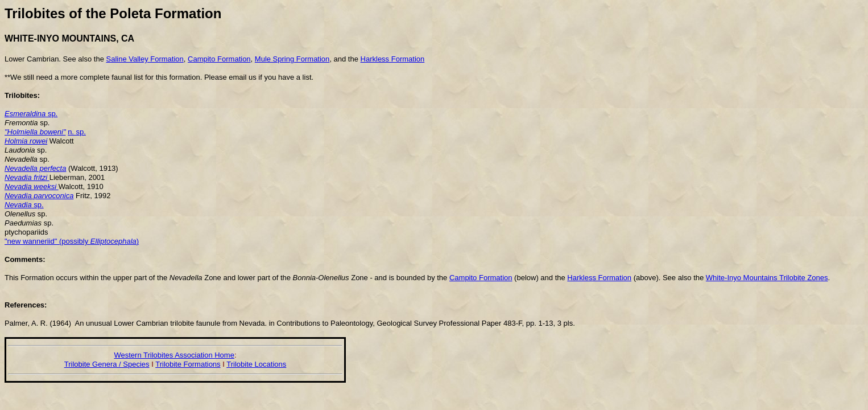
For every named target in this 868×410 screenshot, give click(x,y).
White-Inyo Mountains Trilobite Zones (767, 278)
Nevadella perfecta (35, 168)
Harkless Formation (393, 59)
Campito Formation (219, 59)
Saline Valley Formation (144, 59)
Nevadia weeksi (32, 186)
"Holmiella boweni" (35, 132)
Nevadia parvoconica (39, 196)
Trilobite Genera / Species (107, 364)
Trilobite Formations (188, 364)
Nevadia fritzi (27, 177)
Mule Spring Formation (292, 59)
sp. (31, 114)
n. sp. (77, 132)
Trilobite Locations (256, 364)
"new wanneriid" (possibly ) (72, 241)
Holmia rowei (26, 141)
